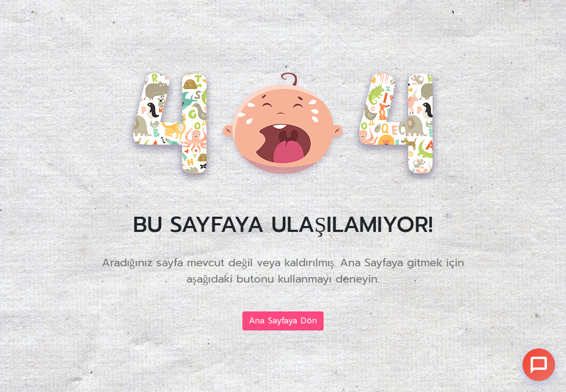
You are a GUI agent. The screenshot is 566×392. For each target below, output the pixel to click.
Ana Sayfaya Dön (283, 321)
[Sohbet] (539, 365)
